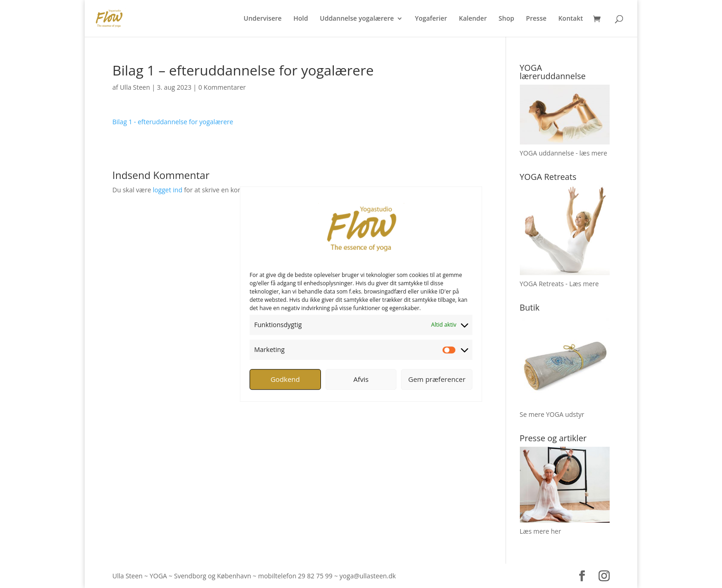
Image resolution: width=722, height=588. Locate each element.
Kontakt (571, 19)
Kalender (473, 19)
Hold (301, 19)
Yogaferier (431, 19)
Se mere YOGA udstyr (552, 414)
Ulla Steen (135, 87)
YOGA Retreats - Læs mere (559, 284)
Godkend (285, 379)
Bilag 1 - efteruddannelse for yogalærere (173, 122)
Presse (536, 19)
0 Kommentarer (222, 87)
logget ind (168, 190)
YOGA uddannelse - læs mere (564, 153)
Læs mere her (541, 531)
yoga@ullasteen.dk (367, 576)
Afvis (361, 379)
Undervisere (263, 19)
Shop (507, 19)
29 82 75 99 (315, 576)
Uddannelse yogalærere (357, 19)
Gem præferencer (437, 379)
